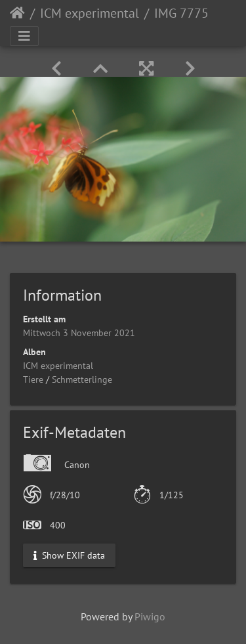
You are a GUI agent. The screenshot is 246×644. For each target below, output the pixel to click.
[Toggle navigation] (24, 36)
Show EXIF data (69, 555)
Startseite (17, 13)
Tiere (33, 379)
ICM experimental (90, 13)
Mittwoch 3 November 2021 (79, 333)
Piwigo (150, 616)
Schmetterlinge (82, 379)
